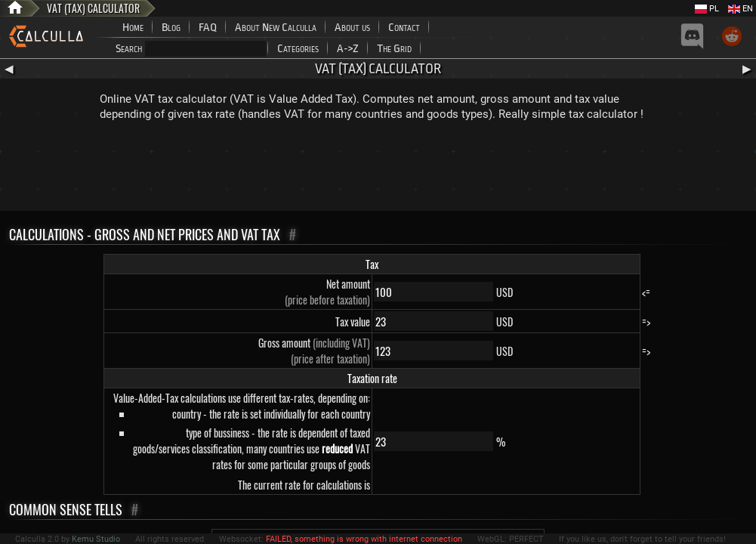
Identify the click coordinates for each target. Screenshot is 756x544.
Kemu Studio (96, 539)
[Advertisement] (378, 169)
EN (741, 9)
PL (707, 9)
